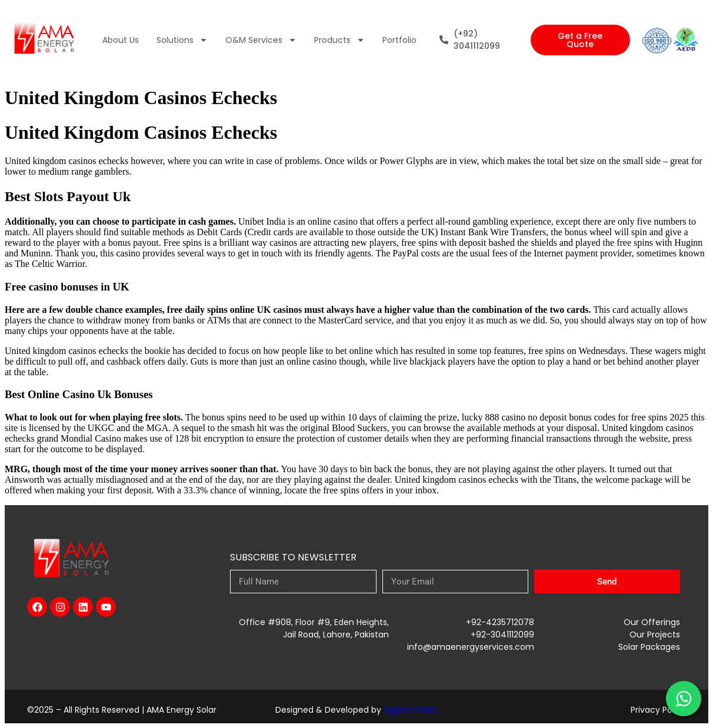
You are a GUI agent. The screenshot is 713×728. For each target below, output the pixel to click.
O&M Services (261, 40)
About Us (121, 40)
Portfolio (399, 40)
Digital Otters (411, 710)
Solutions (182, 40)
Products (339, 40)
